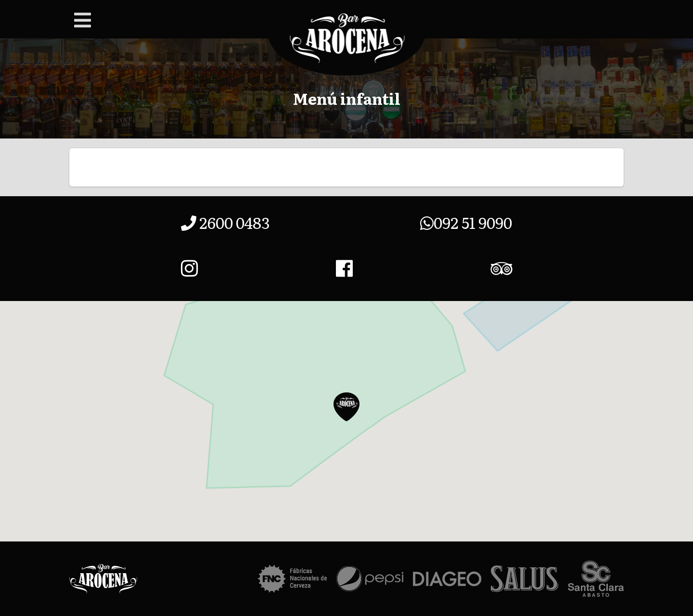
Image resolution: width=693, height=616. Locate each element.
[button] (346, 407)
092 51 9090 (466, 222)
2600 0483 (225, 222)
